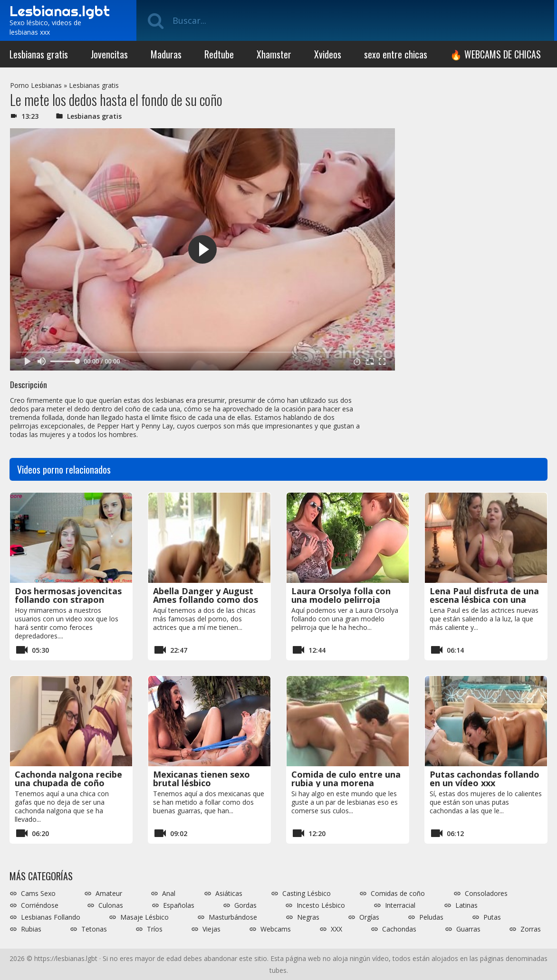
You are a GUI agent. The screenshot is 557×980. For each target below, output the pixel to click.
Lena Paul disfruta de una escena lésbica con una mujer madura (484, 599)
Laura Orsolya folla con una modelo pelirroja (341, 595)
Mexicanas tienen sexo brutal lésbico (202, 779)
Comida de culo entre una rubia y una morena (346, 779)
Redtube (219, 54)
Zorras (531, 929)
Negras (308, 917)
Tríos (155, 929)
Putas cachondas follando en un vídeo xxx (485, 779)
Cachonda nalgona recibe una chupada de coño (68, 779)
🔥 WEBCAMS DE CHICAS (495, 54)
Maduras (166, 54)
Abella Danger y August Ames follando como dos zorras (206, 599)
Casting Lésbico (307, 894)
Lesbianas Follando (51, 917)
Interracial (400, 905)
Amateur (109, 894)
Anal (169, 894)
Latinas (466, 905)
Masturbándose (233, 917)
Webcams (276, 929)
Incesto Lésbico (321, 905)
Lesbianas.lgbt (60, 11)
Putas (492, 917)
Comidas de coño (398, 894)
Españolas (179, 905)
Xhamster (274, 54)
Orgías (369, 917)
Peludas (431, 917)
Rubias (31, 929)
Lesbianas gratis (39, 54)
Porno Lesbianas (36, 85)
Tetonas (94, 929)
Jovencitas (109, 54)
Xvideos (328, 54)
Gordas (245, 905)
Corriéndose (40, 905)
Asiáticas (229, 894)
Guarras (468, 929)
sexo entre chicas (396, 54)
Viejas (211, 929)
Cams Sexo (38, 894)
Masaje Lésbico (144, 917)
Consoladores (486, 894)
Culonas (111, 905)
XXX (336, 929)
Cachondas (399, 929)
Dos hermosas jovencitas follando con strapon (68, 595)
